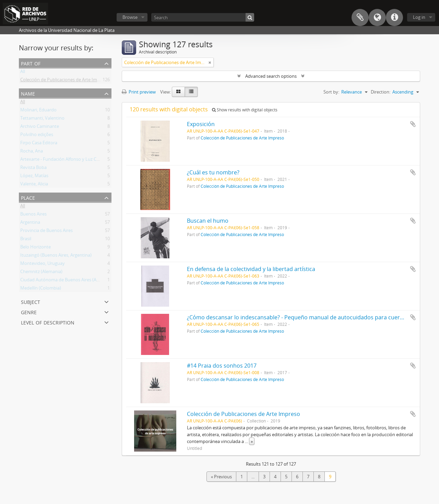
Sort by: (331, 92)
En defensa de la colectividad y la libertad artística (251, 269)
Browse (130, 17)
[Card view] (178, 92)
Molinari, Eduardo (38, 111)
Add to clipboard (413, 124)
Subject (31, 301)
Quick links (394, 17)
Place (28, 197)
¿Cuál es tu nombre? (213, 172)
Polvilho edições (37, 136)
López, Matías (34, 177)
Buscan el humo (208, 221)
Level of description (48, 322)
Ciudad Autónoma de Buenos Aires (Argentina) (68, 281)
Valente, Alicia (34, 185)
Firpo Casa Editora (39, 144)
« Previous (221, 477)
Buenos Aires (33, 215)
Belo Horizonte (35, 248)
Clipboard (360, 17)
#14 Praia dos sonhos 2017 (222, 366)
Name (28, 93)
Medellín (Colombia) (41, 289)
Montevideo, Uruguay (43, 265)
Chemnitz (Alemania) (41, 273)
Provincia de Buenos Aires (46, 232)
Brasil (26, 240)
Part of (31, 63)
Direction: (381, 92)
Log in (419, 17)
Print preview (139, 92)
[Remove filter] (210, 62)
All (23, 73)
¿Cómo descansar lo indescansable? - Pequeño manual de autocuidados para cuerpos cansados (311, 317)
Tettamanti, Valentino (42, 119)
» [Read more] (252, 441)
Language (377, 17)
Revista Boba (33, 169)
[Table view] (191, 92)
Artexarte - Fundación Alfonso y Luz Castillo (64, 160)
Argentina (30, 223)
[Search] (203, 17)
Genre (29, 312)
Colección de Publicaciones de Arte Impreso (64, 81)
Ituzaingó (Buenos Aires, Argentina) (56, 256)
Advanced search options (271, 76)
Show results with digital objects (245, 110)
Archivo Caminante (40, 127)
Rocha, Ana (32, 152)
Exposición (201, 124)
